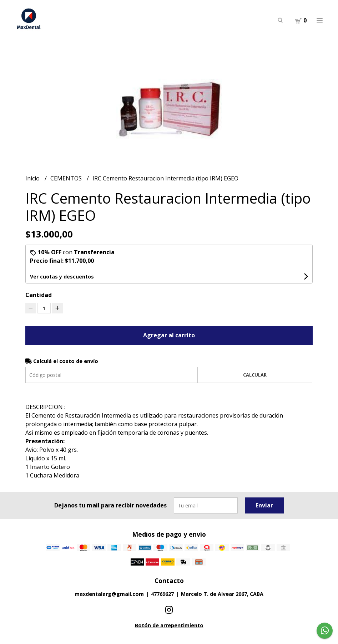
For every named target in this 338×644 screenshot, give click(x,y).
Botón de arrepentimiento (169, 625)
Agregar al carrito (169, 335)
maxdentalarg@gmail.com (109, 594)
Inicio (33, 178)
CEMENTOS (67, 178)
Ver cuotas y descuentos (62, 277)
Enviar (264, 505)
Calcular (255, 375)
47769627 (162, 594)
